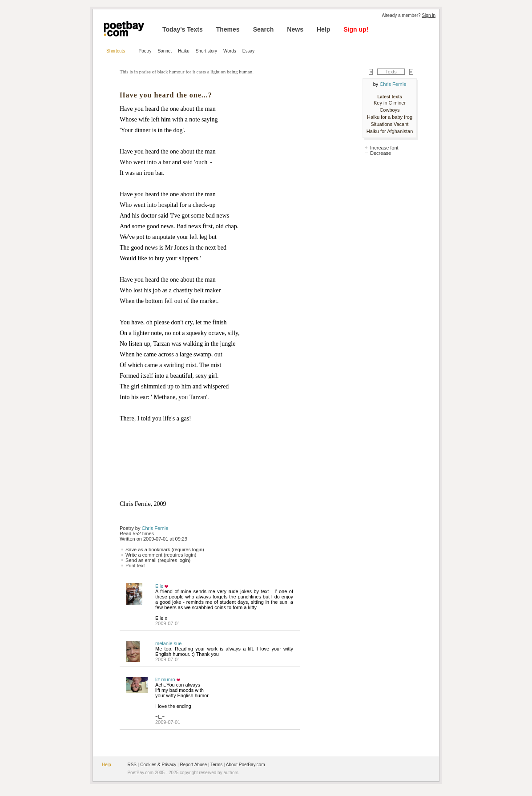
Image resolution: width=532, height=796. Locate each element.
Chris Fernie (155, 528)
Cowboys (389, 110)
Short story (206, 51)
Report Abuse (193, 765)
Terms (216, 765)
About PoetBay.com (246, 765)
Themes (228, 29)
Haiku (184, 51)
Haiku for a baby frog (390, 117)
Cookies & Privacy (158, 765)
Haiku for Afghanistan (390, 131)
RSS (132, 765)
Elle (159, 586)
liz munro (165, 679)
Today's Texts (183, 29)
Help (323, 29)
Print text (135, 566)
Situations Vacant (390, 124)
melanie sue (168, 643)
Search (264, 29)
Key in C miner (390, 103)
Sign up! (356, 29)
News (295, 29)
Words (230, 51)
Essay (248, 51)
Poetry (145, 51)
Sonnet (165, 51)
